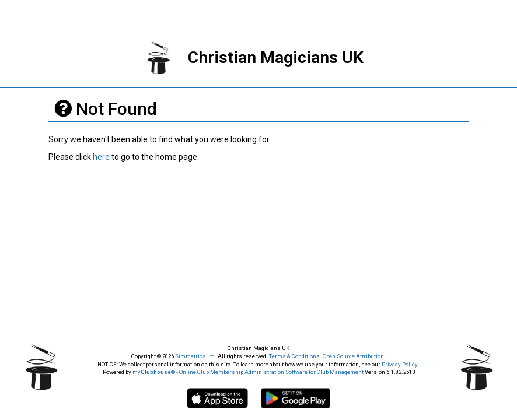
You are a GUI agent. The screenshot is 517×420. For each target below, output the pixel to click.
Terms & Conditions (294, 356)
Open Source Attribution (353, 356)
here (101, 157)
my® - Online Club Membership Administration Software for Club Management (248, 372)
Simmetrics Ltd (195, 356)
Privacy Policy (400, 364)
